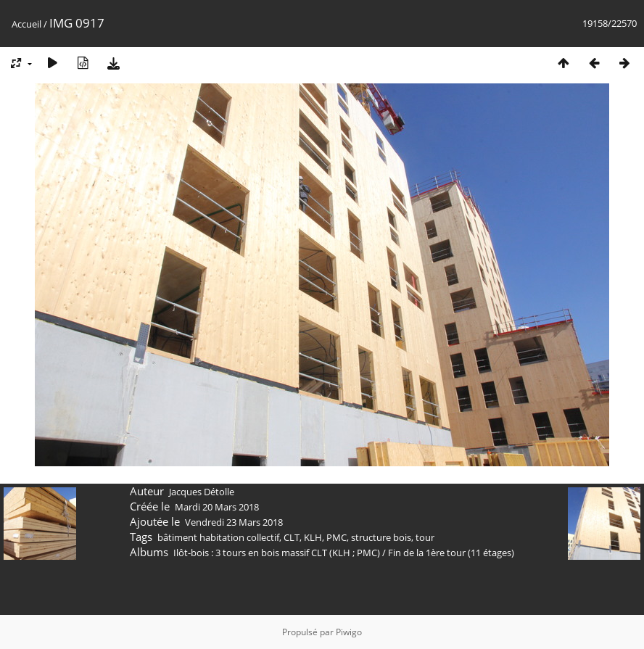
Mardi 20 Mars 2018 (217, 507)
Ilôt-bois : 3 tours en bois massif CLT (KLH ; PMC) (277, 553)
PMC (337, 537)
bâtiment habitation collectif (218, 537)
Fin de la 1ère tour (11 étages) (451, 553)
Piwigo (349, 632)
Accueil (26, 24)
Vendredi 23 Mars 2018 (234, 522)
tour (425, 537)
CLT (292, 537)
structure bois (381, 537)
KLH (313, 537)
